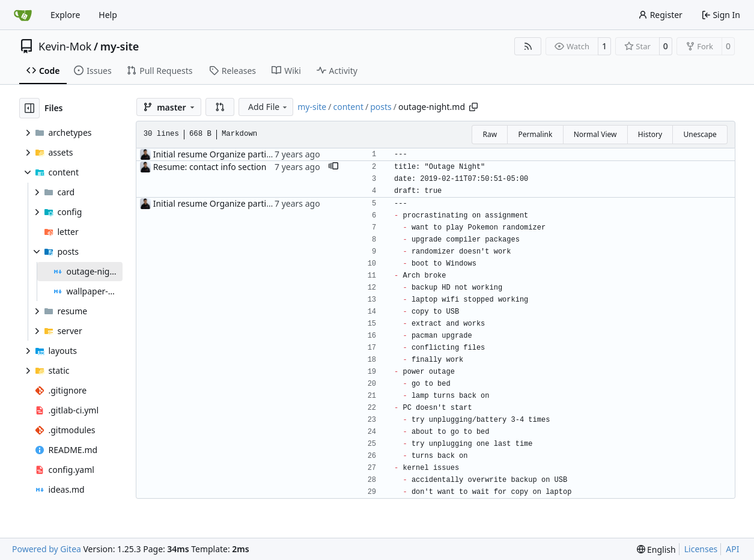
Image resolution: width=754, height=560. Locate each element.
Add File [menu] (269, 107)
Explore (65, 15)
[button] (220, 107)
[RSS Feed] (528, 46)
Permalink (535, 134)
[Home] (23, 15)
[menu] (656, 549)
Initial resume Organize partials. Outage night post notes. (267, 154)
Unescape (700, 134)
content (348, 107)
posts (381, 107)
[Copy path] (473, 107)
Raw (490, 134)
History (650, 134)
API (732, 549)
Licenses (701, 549)
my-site (120, 46)
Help (108, 15)
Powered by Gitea (47, 549)
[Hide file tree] (29, 108)
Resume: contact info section (210, 167)
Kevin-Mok (65, 46)
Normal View (595, 134)
